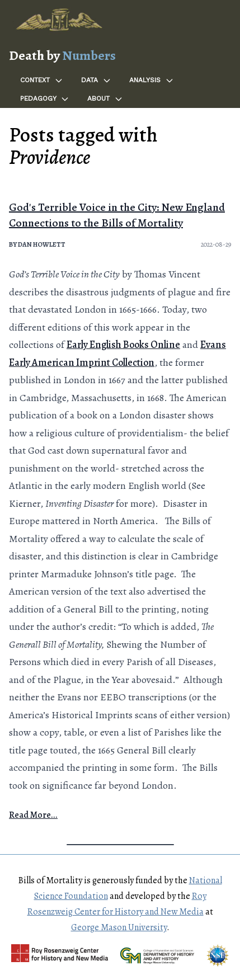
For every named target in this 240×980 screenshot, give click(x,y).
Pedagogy (45, 99)
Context (42, 81)
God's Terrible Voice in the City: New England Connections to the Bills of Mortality (117, 215)
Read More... (33, 815)
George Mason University (119, 927)
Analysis (152, 81)
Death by (62, 55)
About (105, 99)
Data (96, 81)
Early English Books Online (123, 345)
